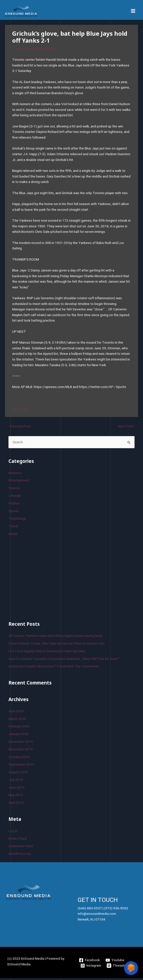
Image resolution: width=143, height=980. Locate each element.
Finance (14, 490)
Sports (19, 51)
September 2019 (21, 766)
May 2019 (16, 797)
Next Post (128, 428)
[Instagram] (91, 967)
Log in (13, 832)
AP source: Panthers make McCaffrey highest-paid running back (55, 637)
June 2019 (17, 789)
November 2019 (21, 751)
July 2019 (16, 781)
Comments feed (21, 848)
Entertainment (19, 482)
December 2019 (21, 743)
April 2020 (16, 713)
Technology (17, 520)
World (13, 535)
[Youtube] (115, 962)
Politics (14, 505)
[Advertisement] (46, 580)
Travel (13, 528)
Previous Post (18, 428)
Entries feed (18, 840)
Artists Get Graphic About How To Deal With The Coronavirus (54, 668)
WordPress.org (20, 855)
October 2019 (19, 759)
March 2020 (17, 720)
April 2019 (16, 804)
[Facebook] (89, 962)
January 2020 (18, 736)
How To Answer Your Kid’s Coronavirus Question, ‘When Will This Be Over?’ (64, 660)
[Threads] (116, 967)
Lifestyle (15, 497)
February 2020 (19, 728)
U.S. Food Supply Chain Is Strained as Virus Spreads (47, 653)
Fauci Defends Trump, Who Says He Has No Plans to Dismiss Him (56, 645)
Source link (20, 411)
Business (15, 475)
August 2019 (18, 774)
